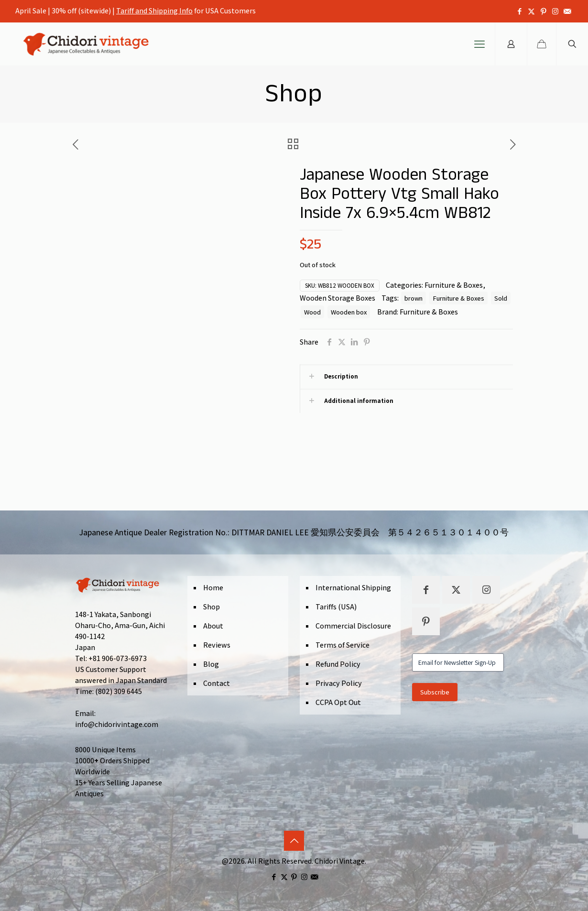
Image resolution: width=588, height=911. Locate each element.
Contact (217, 683)
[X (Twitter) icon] (531, 11)
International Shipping (353, 588)
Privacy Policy (339, 683)
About (213, 626)
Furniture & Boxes (454, 285)
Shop (212, 607)
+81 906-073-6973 (118, 658)
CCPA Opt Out (338, 702)
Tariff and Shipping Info (154, 11)
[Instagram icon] (555, 11)
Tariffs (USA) (336, 607)
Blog (211, 664)
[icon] (567, 11)
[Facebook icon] (519, 11)
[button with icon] (426, 590)
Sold (501, 298)
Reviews (217, 645)
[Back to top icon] (294, 841)
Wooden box (349, 312)
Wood (312, 312)
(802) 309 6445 (119, 691)
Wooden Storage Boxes (338, 298)
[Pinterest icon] (543, 11)
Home (213, 588)
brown (414, 298)
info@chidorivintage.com (117, 724)
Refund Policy (338, 664)
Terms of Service (343, 645)
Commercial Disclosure (353, 626)
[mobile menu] (479, 44)
